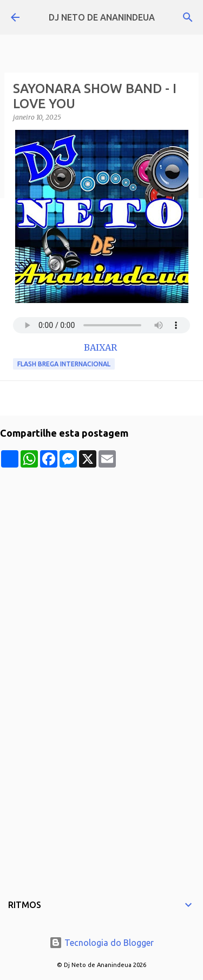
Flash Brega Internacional (64, 364)
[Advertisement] (101, 569)
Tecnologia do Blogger (101, 943)
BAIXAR (101, 347)
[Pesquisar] (188, 17)
